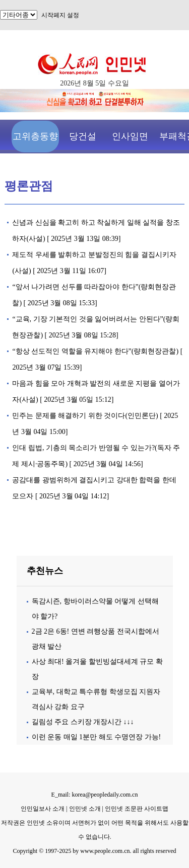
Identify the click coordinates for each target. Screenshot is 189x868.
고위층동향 (35, 136)
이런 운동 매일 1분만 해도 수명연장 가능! (97, 737)
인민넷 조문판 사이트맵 (137, 809)
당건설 (83, 136)
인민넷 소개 (84, 809)
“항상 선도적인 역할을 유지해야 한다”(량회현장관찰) (95, 351)
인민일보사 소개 (43, 809)
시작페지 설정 (60, 15)
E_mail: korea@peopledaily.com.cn (95, 795)
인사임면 (130, 136)
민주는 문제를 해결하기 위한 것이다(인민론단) (85, 416)
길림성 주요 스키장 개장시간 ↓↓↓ (83, 722)
